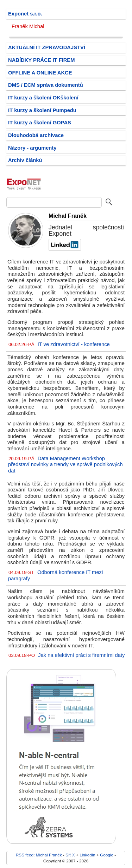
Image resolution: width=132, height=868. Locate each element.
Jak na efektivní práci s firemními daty (81, 655)
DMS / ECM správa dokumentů (46, 85)
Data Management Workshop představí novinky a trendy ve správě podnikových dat (65, 465)
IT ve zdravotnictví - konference (74, 344)
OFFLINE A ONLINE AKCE (40, 73)
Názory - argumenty (32, 148)
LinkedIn (87, 855)
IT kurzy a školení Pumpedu (42, 110)
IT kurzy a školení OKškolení (43, 98)
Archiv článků (25, 160)
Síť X (70, 855)
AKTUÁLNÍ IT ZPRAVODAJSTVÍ (47, 47)
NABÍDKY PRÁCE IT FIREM (41, 60)
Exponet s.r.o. (25, 14)
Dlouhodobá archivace (36, 135)
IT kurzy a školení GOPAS (40, 123)
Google (107, 855)
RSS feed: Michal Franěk (39, 855)
